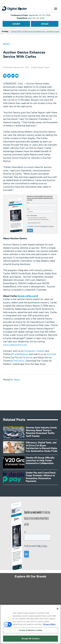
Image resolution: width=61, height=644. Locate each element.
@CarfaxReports (19, 354)
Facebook (29, 351)
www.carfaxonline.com (15, 345)
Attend (45, 24)
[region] (31, 624)
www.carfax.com (28, 296)
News (6, 44)
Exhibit (16, 24)
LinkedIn (40, 351)
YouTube (51, 354)
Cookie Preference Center (30, 630)
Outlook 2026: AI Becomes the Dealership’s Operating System (35, 31)
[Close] (57, 609)
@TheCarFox (18, 361)
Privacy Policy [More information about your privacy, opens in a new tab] (49, 624)
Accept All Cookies (30, 639)
